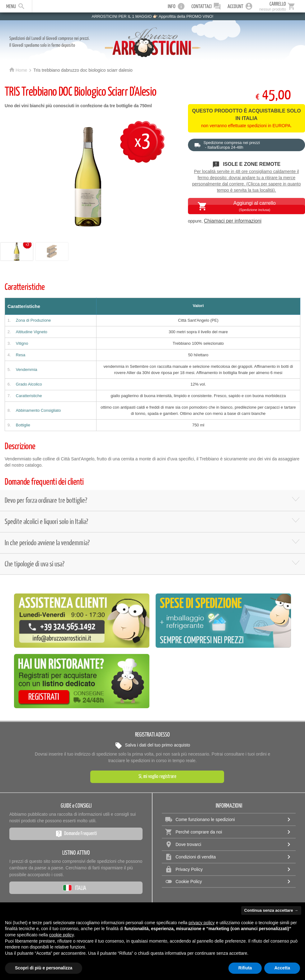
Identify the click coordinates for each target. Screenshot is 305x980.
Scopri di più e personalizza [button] (44, 968)
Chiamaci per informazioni (233, 221)
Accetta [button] (282, 968)
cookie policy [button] (61, 935)
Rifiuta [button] (245, 968)
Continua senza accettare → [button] (271, 910)
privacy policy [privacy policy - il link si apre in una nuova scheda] (202, 923)
